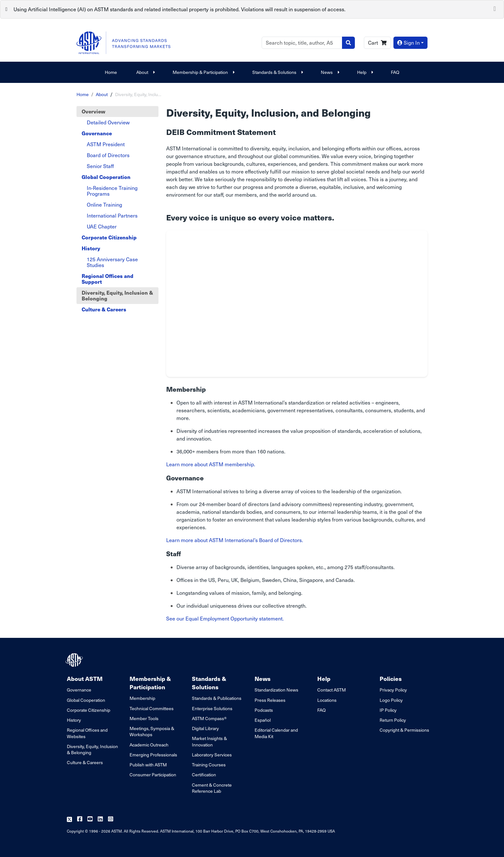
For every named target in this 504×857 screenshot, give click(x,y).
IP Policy (388, 710)
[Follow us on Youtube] (90, 819)
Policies (391, 678)
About (145, 72)
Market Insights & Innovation (209, 741)
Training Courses (209, 765)
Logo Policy (391, 700)
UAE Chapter (102, 226)
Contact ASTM (332, 690)
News (329, 72)
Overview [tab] (94, 111)
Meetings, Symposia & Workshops (152, 731)
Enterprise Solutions (212, 708)
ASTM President (106, 144)
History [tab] (91, 248)
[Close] (495, 8)
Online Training (104, 205)
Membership (142, 698)
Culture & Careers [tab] (104, 309)
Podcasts (264, 710)
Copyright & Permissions (404, 730)
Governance (79, 690)
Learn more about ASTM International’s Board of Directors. (235, 540)
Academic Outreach (149, 745)
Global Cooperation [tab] (106, 177)
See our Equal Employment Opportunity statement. (225, 618)
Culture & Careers (85, 762)
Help (364, 72)
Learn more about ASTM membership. (211, 464)
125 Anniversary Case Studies (112, 262)
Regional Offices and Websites (87, 733)
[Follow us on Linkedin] (100, 819)
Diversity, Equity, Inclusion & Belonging (92, 749)
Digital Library (205, 728)
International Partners (112, 215)
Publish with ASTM (148, 765)
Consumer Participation (153, 775)
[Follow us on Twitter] (69, 819)
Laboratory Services (212, 755)
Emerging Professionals (153, 755)
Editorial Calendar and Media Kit (276, 733)
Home (111, 72)
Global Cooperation (86, 700)
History (74, 720)
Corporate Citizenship (89, 710)
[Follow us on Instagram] (111, 819)
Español (263, 720)
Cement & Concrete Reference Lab (212, 788)
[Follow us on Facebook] (80, 819)
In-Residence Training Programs (112, 191)
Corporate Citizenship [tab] (109, 237)
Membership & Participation (203, 72)
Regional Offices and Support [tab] (108, 279)
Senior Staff (100, 166)
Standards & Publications (217, 698)
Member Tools (144, 718)
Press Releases (270, 700)
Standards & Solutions (277, 72)
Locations (327, 700)
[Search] (302, 43)
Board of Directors (108, 155)
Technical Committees (152, 708)
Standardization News (276, 690)
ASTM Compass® (209, 718)
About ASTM (85, 678)
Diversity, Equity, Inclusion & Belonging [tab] (117, 295)
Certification (204, 775)
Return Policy (393, 720)
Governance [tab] (97, 133)
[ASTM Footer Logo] (75, 660)
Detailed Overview (108, 122)
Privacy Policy (393, 690)
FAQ (395, 72)
